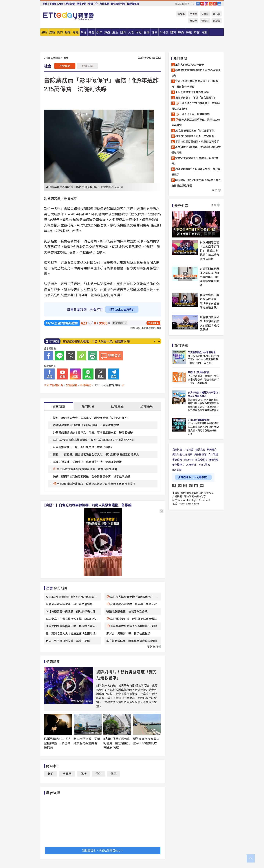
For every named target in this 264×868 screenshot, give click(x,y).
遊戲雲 (217, 21)
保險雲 (205, 21)
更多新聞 (152, 323)
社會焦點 (65, 66)
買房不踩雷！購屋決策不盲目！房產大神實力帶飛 (204, 394)
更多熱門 (154, 646)
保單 (114, 774)
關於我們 (200, 449)
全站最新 (147, 406)
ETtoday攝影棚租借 (198, 420)
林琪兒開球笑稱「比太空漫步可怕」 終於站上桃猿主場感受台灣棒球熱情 (209, 251)
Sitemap (188, 459)
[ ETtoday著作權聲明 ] (108, 385)
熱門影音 (88, 406)
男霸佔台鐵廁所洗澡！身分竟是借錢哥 (69, 604)
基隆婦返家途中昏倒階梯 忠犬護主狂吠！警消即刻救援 (87, 462)
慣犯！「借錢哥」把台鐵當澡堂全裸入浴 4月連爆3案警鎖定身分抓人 (96, 454)
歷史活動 (70, 4)
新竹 (51, 774)
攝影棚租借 (133, 4)
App (61, 4)
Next (154, 341)
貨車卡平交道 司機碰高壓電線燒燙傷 (87, 741)
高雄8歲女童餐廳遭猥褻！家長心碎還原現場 (196, 73)
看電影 (181, 14)
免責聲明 (191, 464)
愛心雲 (217, 14)
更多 (217, 190)
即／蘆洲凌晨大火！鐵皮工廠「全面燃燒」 (72, 633)
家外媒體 (104, 4)
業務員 (67, 774)
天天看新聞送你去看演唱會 (202, 352)
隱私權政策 (201, 459)
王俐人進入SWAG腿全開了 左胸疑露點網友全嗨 (196, 106)
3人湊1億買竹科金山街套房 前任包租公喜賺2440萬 (117, 743)
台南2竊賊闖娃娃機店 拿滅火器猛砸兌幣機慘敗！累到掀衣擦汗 (96, 484)
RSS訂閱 (177, 470)
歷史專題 (82, 4)
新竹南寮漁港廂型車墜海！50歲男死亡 (146, 741)
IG (206, 4)
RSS (211, 4)
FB (198, 4)
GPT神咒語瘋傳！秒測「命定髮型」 (196, 136)
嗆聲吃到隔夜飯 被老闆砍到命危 (127, 611)
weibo (215, 4)
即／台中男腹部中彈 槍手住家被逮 (128, 633)
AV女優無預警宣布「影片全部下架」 (196, 130)
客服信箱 (177, 459)
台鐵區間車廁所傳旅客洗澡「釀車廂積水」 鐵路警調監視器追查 (209, 277)
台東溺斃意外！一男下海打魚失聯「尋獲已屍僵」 (83, 447)
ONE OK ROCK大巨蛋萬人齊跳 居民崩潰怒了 (196, 172)
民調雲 (193, 14)
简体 (45, 4)
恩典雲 (193, 21)
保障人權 (87, 66)
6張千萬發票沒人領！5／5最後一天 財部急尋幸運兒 (97, 341)
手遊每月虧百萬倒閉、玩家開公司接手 (197, 141)
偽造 (84, 774)
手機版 (53, 4)
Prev (159, 341)
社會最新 (117, 406)
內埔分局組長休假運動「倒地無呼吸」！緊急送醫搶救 (86, 425)
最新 (44, 32)
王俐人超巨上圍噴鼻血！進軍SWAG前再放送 (196, 122)
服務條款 (214, 459)
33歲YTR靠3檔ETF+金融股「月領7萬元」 (195, 161)
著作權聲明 (178, 464)
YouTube (202, 4)
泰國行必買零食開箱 (198, 372)
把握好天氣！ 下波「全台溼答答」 (196, 97)
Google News (219, 4)
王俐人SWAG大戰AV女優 (190, 64)
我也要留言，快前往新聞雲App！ (103, 850)
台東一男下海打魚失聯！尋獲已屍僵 (68, 641)
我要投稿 (177, 449)
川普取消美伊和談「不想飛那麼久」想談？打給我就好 (209, 323)
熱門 (60, 32)
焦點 (52, 32)
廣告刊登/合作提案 (182, 454)
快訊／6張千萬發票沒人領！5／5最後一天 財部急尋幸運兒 (196, 84)
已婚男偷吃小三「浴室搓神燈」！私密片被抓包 (57, 743)
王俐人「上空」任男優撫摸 (192, 114)
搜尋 (192, 3)
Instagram (185, 486)
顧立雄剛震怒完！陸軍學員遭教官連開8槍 (132, 641)
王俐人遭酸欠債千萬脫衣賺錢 (192, 92)
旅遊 (107, 32)
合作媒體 (213, 454)
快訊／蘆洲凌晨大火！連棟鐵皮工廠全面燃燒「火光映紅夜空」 (91, 418)
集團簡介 (212, 449)
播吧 (68, 32)
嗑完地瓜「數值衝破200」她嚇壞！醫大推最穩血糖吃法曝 (196, 183)
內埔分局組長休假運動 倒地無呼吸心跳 (71, 611)
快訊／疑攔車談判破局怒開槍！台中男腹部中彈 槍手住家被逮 (91, 476)
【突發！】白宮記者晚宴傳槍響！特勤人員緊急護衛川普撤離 (87, 505)
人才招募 (189, 449)
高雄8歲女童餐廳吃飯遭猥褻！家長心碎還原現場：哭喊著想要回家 (94, 440)
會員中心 (93, 4)
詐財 (99, 774)
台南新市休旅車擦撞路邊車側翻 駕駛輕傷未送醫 (87, 469)
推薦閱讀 (59, 407)
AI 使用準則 (204, 464)
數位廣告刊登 (118, 4)
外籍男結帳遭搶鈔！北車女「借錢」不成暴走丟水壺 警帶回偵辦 (93, 432)
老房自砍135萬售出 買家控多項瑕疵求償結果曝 (196, 150)
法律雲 (205, 14)
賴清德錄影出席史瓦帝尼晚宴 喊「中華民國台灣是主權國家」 (209, 301)
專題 (76, 32)
